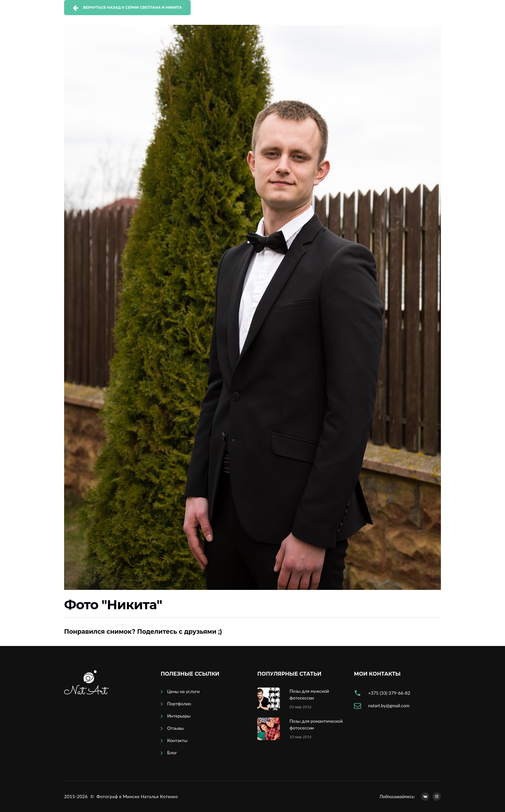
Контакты (177, 740)
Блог (172, 753)
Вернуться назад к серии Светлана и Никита (133, 7)
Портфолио (179, 704)
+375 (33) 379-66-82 (389, 693)
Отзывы (176, 728)
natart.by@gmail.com (389, 705)
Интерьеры (179, 716)
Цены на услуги (183, 691)
